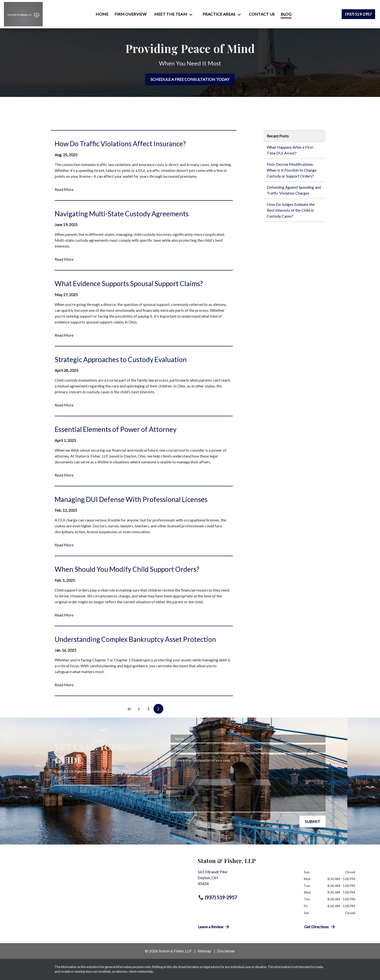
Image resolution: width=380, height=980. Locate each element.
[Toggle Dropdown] (192, 14)
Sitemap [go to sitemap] (204, 951)
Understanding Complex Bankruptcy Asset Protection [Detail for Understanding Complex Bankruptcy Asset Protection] (135, 639)
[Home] (102, 14)
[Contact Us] (262, 14)
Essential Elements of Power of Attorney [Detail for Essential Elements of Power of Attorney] (116, 429)
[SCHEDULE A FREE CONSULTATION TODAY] (190, 79)
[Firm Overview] (130, 14)
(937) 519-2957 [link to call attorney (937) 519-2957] (218, 897)
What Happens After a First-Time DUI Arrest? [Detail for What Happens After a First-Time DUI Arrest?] (291, 150)
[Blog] (286, 14)
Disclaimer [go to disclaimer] (226, 951)
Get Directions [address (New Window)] (320, 927)
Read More (64, 189)
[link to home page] (23, 14)
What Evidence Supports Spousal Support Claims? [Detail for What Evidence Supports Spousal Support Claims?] (129, 283)
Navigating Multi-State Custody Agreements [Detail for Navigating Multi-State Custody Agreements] (122, 214)
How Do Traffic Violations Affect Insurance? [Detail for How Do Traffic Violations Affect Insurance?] (120, 144)
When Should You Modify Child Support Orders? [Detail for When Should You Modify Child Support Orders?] (127, 569)
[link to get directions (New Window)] (247, 880)
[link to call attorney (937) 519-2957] (358, 14)
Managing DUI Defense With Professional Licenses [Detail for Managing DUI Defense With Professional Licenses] (131, 499)
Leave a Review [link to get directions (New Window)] (214, 927)
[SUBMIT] (313, 822)
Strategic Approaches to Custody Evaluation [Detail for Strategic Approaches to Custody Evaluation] (121, 359)
